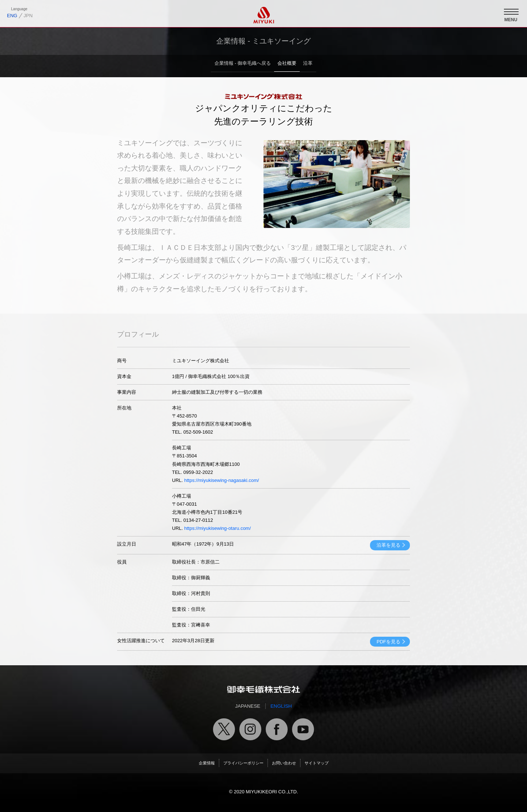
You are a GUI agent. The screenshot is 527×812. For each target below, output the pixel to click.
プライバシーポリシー (243, 763)
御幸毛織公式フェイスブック (277, 729)
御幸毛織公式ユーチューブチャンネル (303, 729)
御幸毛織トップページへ (263, 689)
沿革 (308, 63)
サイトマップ (317, 763)
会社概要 (287, 63)
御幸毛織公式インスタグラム (250, 729)
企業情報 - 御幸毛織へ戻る (243, 63)
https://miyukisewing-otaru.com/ (217, 528)
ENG (12, 16)
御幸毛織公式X (224, 729)
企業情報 (207, 763)
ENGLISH (281, 706)
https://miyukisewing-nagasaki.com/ (221, 480)
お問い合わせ (284, 763)
